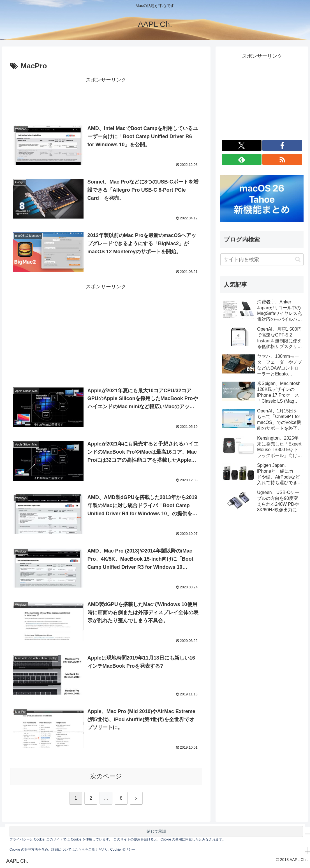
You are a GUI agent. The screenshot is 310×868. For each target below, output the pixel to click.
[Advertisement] (106, 99)
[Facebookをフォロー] (282, 145)
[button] (298, 259)
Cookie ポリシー (123, 850)
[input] (262, 260)
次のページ (106, 776)
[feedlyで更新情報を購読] (242, 159)
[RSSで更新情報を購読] (282, 159)
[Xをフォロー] (242, 145)
